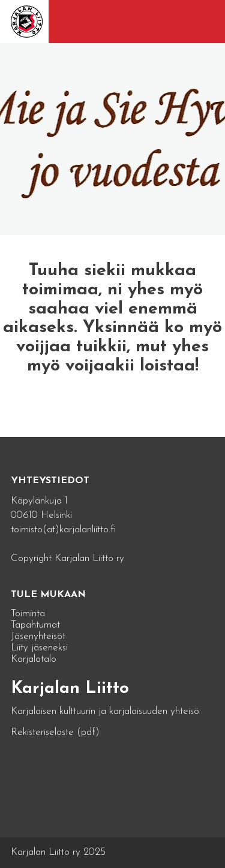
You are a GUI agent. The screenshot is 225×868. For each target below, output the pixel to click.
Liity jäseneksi (39, 648)
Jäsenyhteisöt (38, 636)
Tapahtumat (35, 625)
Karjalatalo (34, 659)
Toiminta (28, 614)
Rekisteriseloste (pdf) (55, 732)
